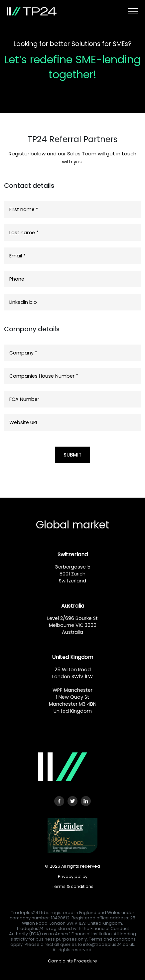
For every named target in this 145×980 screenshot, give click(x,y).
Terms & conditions (73, 886)
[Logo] (58, 767)
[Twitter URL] (72, 801)
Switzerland (73, 554)
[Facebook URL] (59, 801)
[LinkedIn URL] (86, 801)
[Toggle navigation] (133, 11)
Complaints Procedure (72, 961)
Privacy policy (73, 876)
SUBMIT (72, 455)
